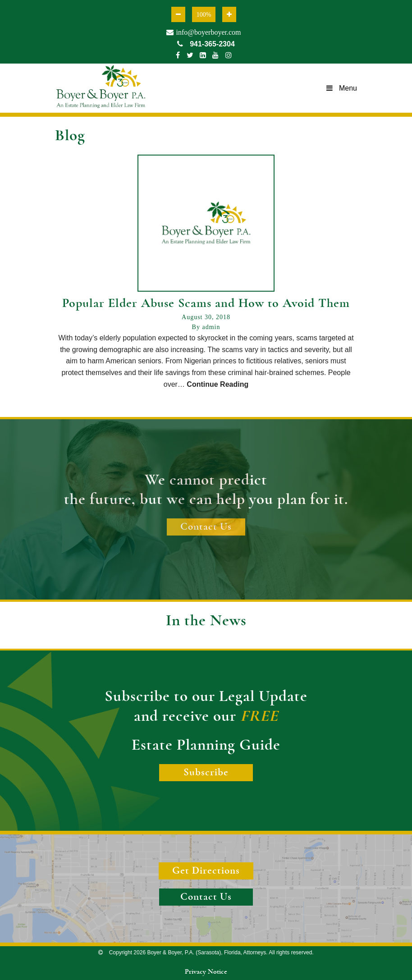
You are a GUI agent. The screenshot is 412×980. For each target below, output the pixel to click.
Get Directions (206, 871)
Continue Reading (217, 384)
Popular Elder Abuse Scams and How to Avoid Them (206, 303)
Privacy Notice (206, 971)
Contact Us (206, 527)
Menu (342, 88)
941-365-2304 (206, 44)
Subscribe (206, 772)
